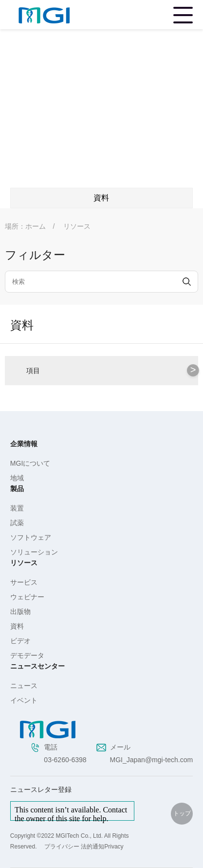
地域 (17, 478)
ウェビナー (27, 597)
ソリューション (34, 552)
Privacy (114, 847)
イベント (24, 700)
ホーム (36, 226)
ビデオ (20, 641)
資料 (17, 626)
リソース (77, 226)
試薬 (17, 523)
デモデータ (27, 655)
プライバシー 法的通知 (74, 847)
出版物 (20, 612)
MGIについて (30, 463)
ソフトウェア (31, 537)
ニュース (24, 686)
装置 (17, 508)
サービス (24, 582)
